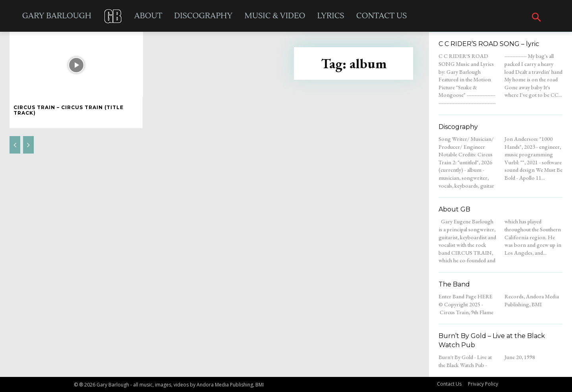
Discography (458, 127)
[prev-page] (15, 145)
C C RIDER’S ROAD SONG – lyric (489, 44)
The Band (454, 284)
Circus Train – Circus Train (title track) (69, 110)
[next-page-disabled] (28, 145)
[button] (536, 18)
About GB (454, 209)
